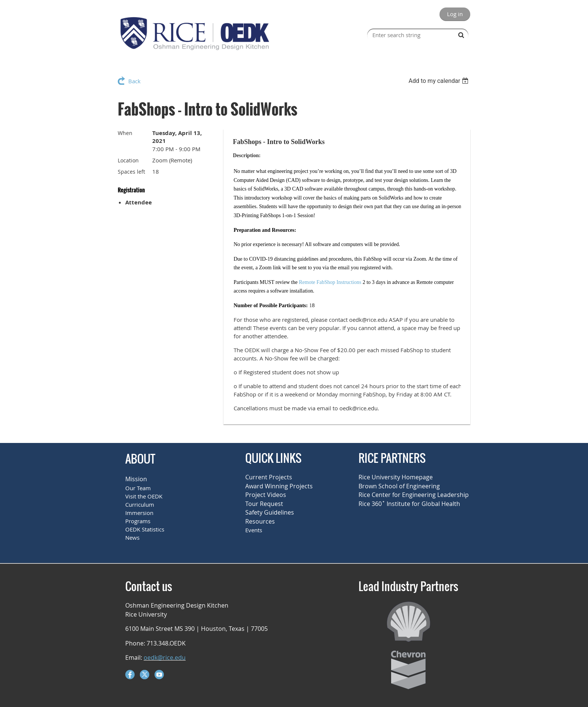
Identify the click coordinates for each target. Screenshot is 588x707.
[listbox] (439, 81)
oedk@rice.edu (165, 657)
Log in (455, 14)
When (125, 133)
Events (254, 530)
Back (134, 81)
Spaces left (131, 172)
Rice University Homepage (396, 477)
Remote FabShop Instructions (330, 282)
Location (128, 160)
